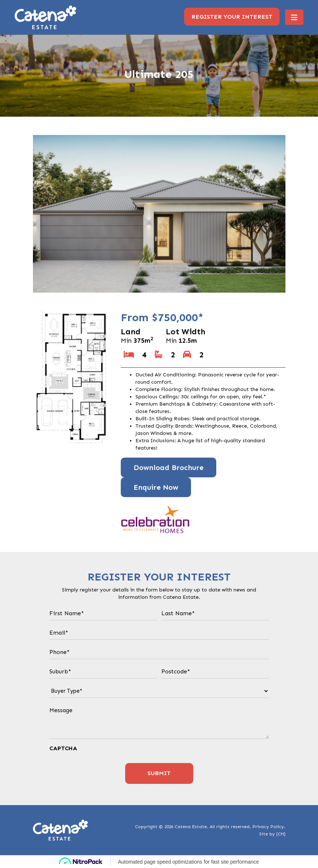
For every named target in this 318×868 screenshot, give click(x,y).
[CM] (281, 834)
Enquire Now (156, 487)
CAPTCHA (63, 748)
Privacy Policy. (269, 827)
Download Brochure (169, 467)
